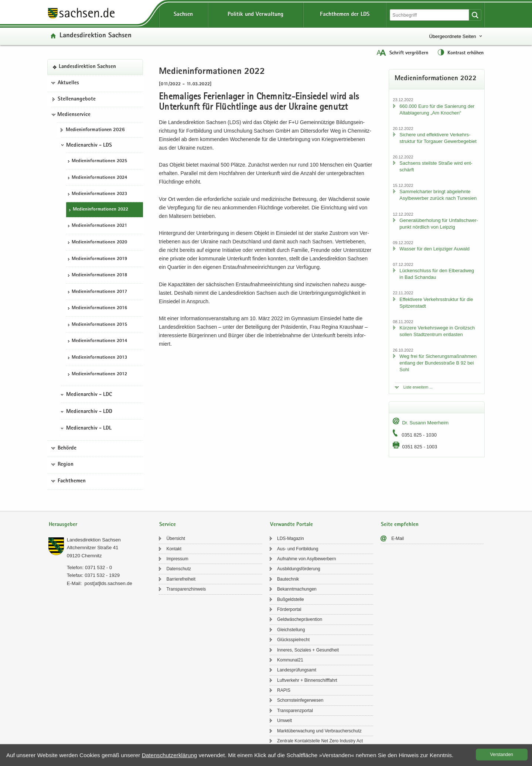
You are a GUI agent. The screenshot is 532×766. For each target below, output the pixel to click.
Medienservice (74, 115)
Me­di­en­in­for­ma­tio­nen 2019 (99, 259)
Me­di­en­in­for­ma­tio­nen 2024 (99, 178)
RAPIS (284, 690)
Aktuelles (68, 83)
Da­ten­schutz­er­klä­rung (170, 755)
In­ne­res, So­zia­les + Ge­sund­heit (308, 650)
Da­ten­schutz (179, 569)
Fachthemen (72, 481)
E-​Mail (398, 538)
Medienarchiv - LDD (89, 412)
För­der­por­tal (289, 609)
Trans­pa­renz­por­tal (295, 711)
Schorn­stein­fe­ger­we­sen (300, 700)
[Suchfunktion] (430, 15)
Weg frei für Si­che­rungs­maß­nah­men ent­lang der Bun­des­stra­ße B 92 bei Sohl (438, 363)
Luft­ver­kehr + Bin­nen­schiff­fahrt (307, 680)
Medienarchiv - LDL (89, 428)
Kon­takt (174, 549)
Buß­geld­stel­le (291, 599)
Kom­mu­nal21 (290, 660)
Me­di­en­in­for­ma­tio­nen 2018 (99, 275)
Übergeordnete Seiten (452, 36)
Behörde (67, 448)
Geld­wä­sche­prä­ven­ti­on (300, 619)
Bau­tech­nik (288, 579)
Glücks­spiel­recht (293, 640)
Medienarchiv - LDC (89, 395)
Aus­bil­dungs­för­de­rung (299, 569)
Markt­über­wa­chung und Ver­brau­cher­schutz (319, 731)
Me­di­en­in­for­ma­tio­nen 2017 (99, 292)
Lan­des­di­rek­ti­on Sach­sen (96, 36)
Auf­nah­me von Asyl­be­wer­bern (306, 559)
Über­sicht (176, 538)
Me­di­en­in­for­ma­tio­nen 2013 (99, 358)
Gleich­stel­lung (291, 630)
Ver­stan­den (502, 755)
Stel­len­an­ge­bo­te (77, 99)
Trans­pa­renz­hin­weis (186, 589)
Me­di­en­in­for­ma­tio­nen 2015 (99, 325)
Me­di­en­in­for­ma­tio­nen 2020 (99, 242)
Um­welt (284, 721)
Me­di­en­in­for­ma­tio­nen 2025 (99, 161)
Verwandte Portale (291, 525)
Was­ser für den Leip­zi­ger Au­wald (434, 249)
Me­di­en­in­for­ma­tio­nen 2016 (99, 308)
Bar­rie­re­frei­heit (181, 579)
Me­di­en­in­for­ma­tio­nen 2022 (100, 210)
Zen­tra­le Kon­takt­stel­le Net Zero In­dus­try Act (320, 741)
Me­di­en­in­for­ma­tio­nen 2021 (99, 226)
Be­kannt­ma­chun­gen (297, 589)
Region (66, 465)
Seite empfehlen (400, 525)
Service (168, 525)
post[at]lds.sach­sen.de (108, 583)
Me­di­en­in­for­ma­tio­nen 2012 (99, 374)
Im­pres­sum (177, 559)
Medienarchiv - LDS (89, 146)
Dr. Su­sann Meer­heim (425, 423)
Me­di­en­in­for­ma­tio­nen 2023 (99, 194)
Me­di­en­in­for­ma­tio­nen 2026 (95, 130)
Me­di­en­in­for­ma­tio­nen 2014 (99, 341)
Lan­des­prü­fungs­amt (297, 670)
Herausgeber (63, 525)
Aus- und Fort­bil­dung (298, 549)
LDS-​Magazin (291, 538)
